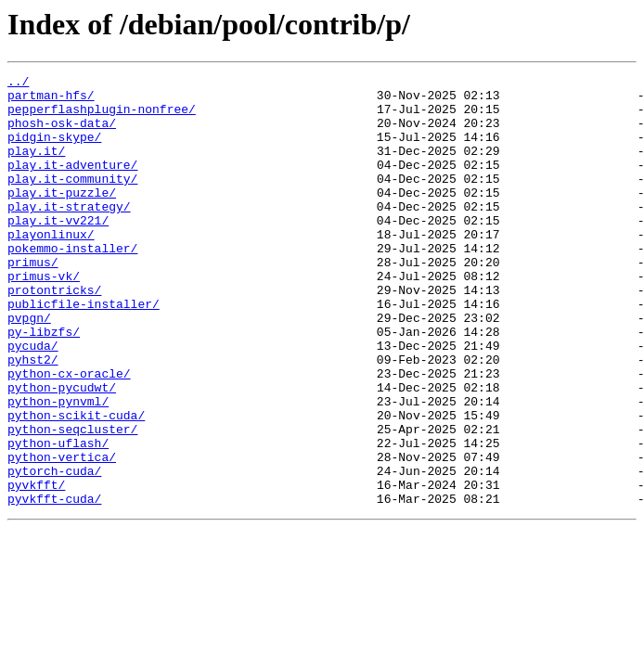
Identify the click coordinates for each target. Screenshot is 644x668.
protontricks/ (54, 334)
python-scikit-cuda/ (76, 484)
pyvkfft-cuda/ (54, 584)
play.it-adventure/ (72, 184)
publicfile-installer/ (84, 351)
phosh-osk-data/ (62, 134)
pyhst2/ (33, 417)
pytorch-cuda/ (54, 551)
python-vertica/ (62, 534)
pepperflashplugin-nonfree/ (102, 117)
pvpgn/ (29, 367)
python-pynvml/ (58, 468)
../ (18, 83)
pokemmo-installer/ (72, 284)
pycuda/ (33, 401)
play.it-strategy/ (69, 234)
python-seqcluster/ (72, 501)
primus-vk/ (44, 317)
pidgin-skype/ (54, 150)
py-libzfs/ (44, 384)
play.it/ (36, 167)
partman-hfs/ (51, 100)
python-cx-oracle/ (69, 434)
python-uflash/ (58, 518)
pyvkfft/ (36, 568)
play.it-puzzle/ (62, 217)
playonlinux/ (51, 267)
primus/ (33, 301)
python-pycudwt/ (62, 451)
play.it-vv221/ (58, 250)
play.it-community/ (72, 200)
